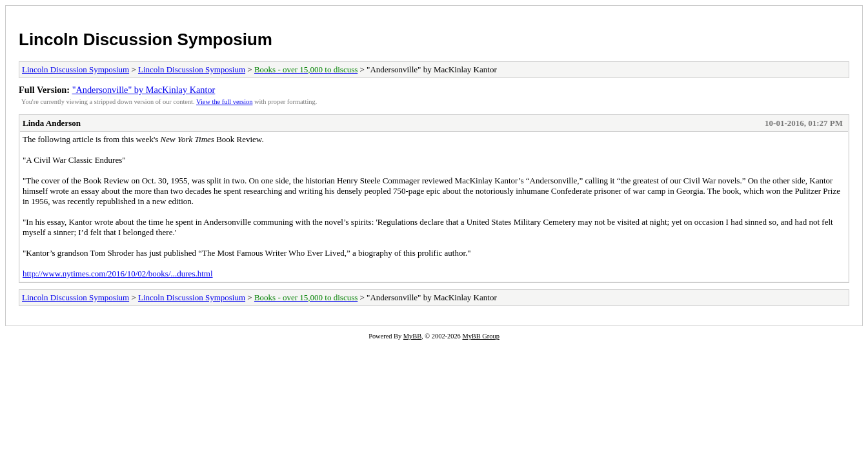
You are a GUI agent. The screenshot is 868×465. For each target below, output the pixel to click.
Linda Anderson (52, 123)
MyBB (412, 336)
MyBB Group (480, 336)
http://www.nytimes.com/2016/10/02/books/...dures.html (118, 274)
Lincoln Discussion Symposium (146, 39)
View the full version (224, 102)
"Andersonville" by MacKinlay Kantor (144, 90)
